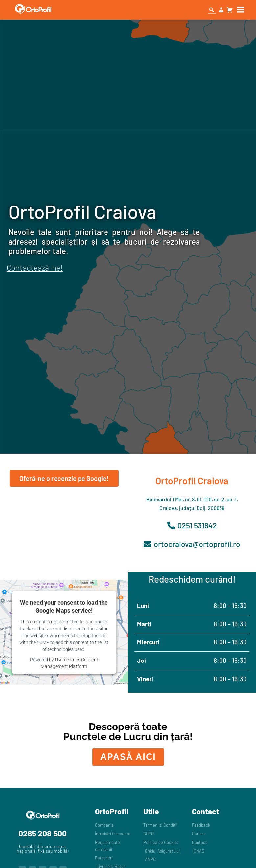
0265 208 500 (43, 834)
